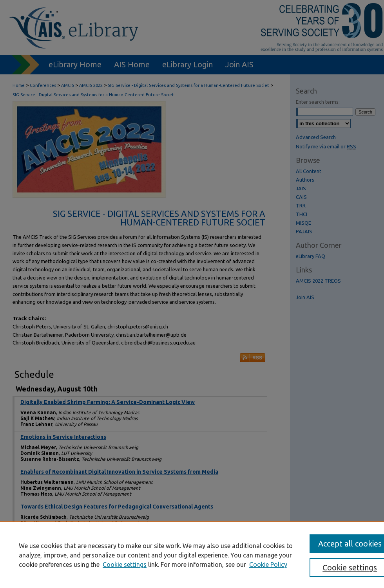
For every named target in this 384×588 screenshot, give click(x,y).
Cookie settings (125, 565)
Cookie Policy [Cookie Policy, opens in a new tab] (268, 565)
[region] (192, 555)
